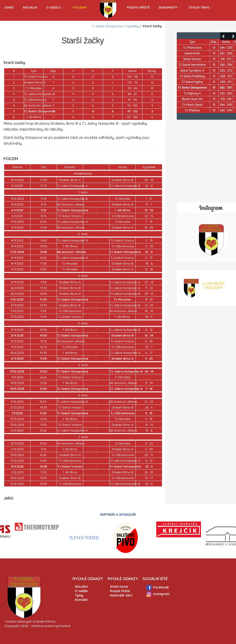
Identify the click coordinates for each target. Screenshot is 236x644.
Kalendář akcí (121, 595)
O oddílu (53, 7)
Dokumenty (168, 7)
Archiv (10, 23)
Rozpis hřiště (138, 7)
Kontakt (81, 600)
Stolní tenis (199, 7)
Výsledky (80, 7)
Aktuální (30, 7)
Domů (9, 7)
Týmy (79, 595)
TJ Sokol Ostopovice (107, 26)
